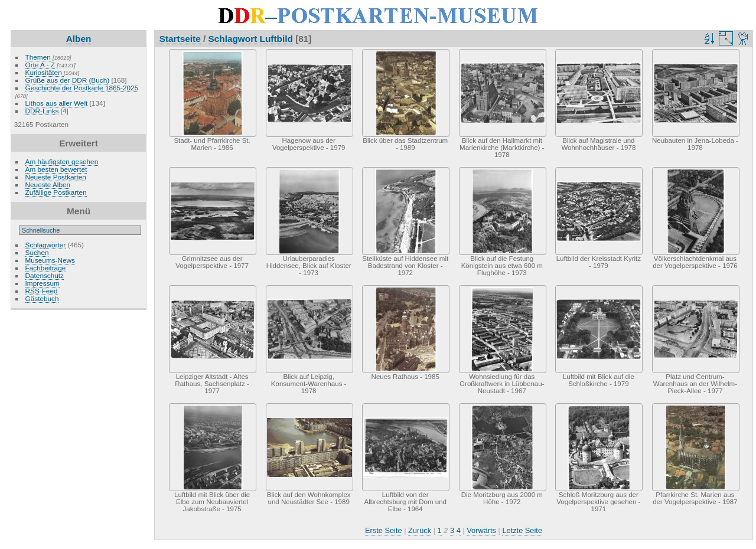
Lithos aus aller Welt (57, 103)
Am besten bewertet (56, 169)
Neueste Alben (48, 184)
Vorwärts (481, 530)
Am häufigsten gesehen (62, 161)
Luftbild (276, 39)
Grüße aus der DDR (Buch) (68, 80)
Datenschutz (45, 275)
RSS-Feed (42, 291)
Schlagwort (233, 39)
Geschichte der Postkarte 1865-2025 (82, 88)
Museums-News (50, 260)
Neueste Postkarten (56, 177)
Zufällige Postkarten (56, 192)
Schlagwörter (46, 245)
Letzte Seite (522, 530)
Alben (79, 39)
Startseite (180, 39)
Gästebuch (42, 298)
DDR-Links (42, 111)
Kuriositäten (45, 72)
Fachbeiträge (46, 268)
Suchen (37, 252)
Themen (38, 57)
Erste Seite (384, 530)
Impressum (43, 283)
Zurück (420, 530)
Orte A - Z (40, 65)
